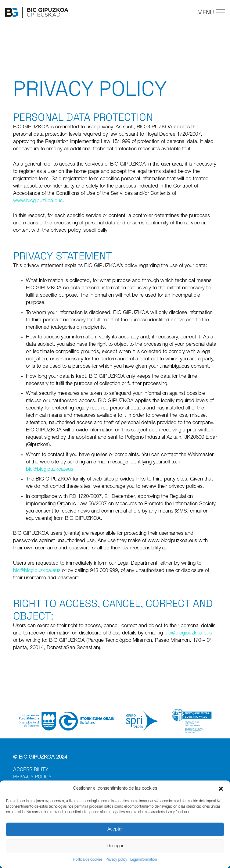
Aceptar (115, 829)
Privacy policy (116, 860)
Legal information (144, 860)
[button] (221, 789)
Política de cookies (88, 860)
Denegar (115, 846)
